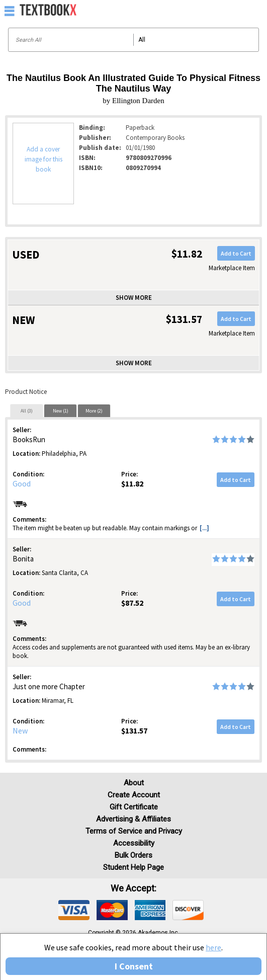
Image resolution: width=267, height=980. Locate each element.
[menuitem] (238, 10)
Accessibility (134, 843)
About (134, 783)
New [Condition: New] (20, 730)
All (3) (27, 411)
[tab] (27, 411)
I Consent (134, 966)
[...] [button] (204, 528)
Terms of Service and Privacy (134, 831)
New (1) (61, 411)
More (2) (94, 411)
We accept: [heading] (133, 888)
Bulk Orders (133, 855)
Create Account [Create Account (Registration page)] (134, 795)
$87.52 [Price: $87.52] (132, 603)
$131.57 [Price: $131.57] (134, 730)
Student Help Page (133, 867)
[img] (74, 910)
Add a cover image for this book (43, 159)
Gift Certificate (134, 807)
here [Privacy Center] (213, 947)
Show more (134, 298)
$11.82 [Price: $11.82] (132, 483)
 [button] (10, 11)
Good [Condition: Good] (22, 483)
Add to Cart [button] (236, 253)
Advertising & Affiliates (133, 819)
